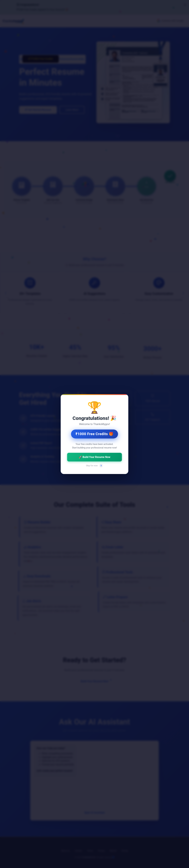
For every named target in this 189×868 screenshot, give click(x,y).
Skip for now (94, 465)
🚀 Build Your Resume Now (94, 457)
